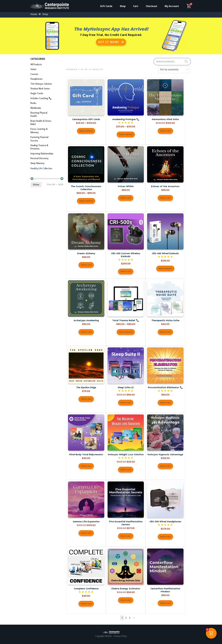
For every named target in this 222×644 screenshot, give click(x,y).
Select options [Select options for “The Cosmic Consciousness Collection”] (86, 201)
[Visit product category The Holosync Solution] (47, 84)
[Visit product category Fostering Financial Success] (47, 139)
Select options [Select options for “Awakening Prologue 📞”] (126, 134)
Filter (36, 185)
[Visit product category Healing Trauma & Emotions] (47, 147)
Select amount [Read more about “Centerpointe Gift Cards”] (86, 131)
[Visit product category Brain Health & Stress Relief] (47, 123)
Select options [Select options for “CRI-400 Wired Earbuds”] (165, 268)
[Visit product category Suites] (47, 69)
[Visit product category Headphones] (47, 79)
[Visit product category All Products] (47, 65)
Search (186, 61)
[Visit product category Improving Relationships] (47, 154)
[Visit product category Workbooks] (47, 108)
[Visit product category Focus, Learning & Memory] (47, 131)
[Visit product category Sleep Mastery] (47, 163)
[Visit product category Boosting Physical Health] (47, 115)
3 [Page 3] (130, 618)
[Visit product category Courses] (47, 74)
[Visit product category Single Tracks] (47, 94)
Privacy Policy (120, 636)
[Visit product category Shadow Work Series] (47, 89)
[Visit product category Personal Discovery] (47, 159)
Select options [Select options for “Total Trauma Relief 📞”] (126, 332)
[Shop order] (176, 70)
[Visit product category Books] (47, 103)
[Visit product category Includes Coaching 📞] (47, 99)
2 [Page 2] (126, 618)
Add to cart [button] (165, 131)
